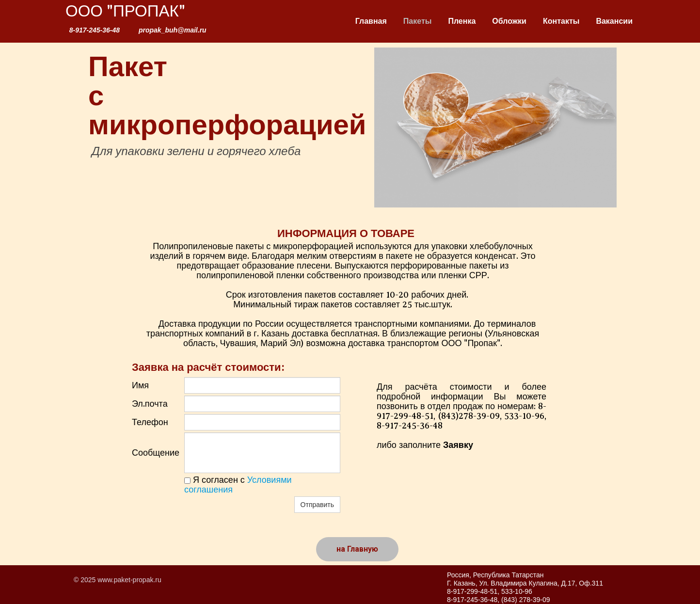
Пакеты (418, 21)
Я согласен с (238, 485)
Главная (371, 21)
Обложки (509, 21)
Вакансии (614, 21)
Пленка (462, 21)
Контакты (561, 21)
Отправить (317, 505)
